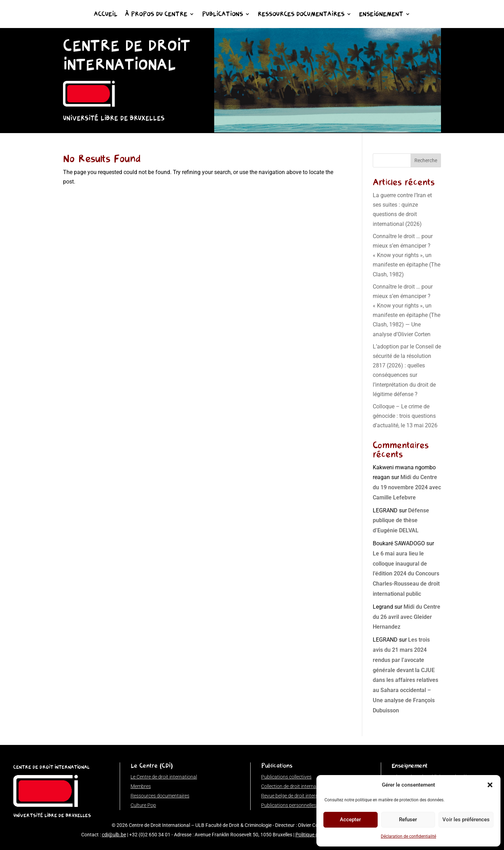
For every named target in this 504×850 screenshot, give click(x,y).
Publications (222, 15)
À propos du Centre (156, 15)
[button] (490, 785)
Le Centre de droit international (164, 777)
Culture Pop (143, 805)
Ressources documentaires (301, 15)
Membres (141, 786)
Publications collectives (286, 777)
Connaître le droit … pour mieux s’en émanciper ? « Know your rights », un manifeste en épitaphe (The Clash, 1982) (407, 255)
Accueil (106, 15)
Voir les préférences (466, 820)
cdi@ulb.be (114, 835)
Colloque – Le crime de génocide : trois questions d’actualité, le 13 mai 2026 (405, 416)
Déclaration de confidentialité (408, 836)
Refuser (408, 820)
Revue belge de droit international (297, 796)
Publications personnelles (289, 805)
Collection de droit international (295, 786)
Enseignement (381, 15)
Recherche (426, 160)
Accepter (350, 820)
